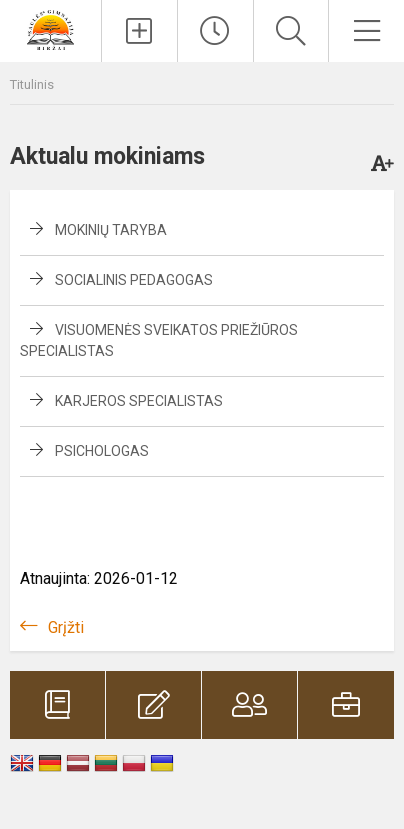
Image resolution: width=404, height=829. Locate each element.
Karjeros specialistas (139, 401)
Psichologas (102, 451)
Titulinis (32, 84)
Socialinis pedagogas (134, 280)
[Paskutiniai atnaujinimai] (215, 31)
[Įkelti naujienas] (139, 31)
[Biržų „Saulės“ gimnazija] (50, 28)
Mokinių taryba (111, 230)
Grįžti (66, 627)
